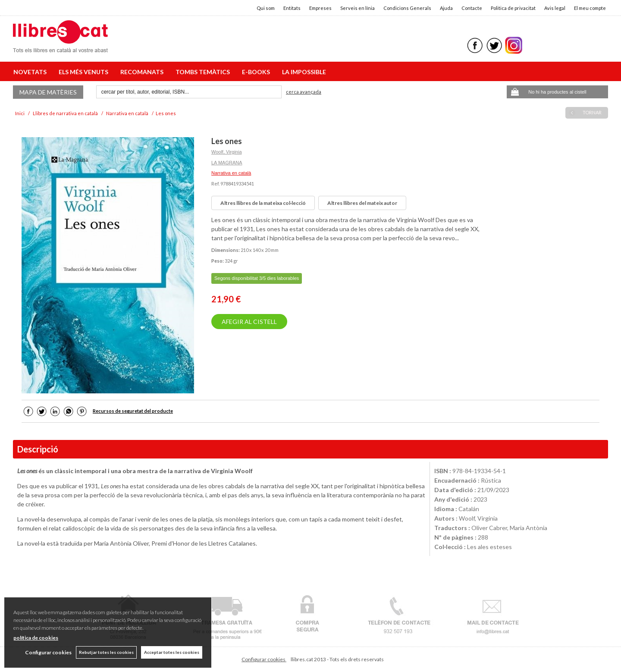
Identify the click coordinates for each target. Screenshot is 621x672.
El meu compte (590, 8)
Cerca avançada (304, 92)
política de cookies (36, 638)
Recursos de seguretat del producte (133, 411)
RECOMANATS (143, 72)
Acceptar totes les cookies (172, 652)
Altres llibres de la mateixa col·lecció (263, 203)
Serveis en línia (358, 8)
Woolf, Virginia (227, 152)
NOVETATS (31, 72)
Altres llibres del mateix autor (362, 203)
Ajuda (446, 8)
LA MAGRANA (227, 163)
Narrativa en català (231, 173)
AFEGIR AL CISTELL (249, 322)
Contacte (472, 8)
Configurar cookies (264, 659)
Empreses (320, 8)
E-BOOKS (257, 72)
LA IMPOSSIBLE (304, 72)
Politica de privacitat (513, 8)
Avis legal (555, 8)
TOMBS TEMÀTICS (204, 72)
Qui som (266, 8)
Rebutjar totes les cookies (106, 652)
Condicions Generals (407, 8)
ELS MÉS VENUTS (85, 72)
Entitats (292, 8)
